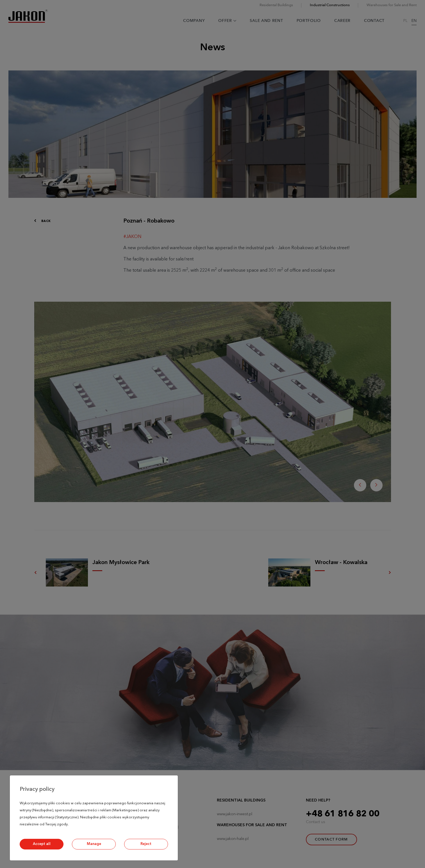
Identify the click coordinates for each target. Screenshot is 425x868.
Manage (94, 844)
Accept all (42, 844)
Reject (146, 844)
